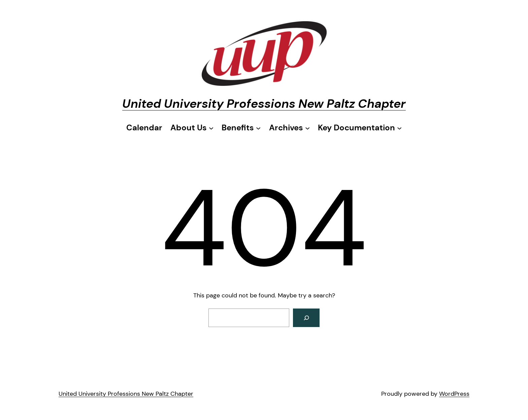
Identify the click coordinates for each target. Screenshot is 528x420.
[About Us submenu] (192, 128)
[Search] (306, 318)
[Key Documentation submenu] (360, 128)
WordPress (454, 394)
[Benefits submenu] (241, 128)
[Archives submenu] (289, 128)
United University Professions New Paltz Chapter (264, 104)
